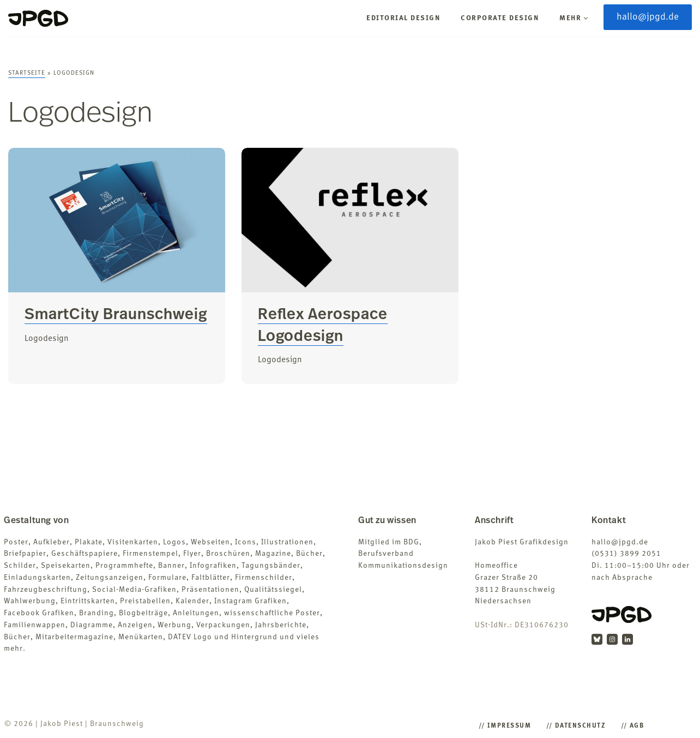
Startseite (27, 73)
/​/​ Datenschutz (576, 726)
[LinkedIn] (627, 639)
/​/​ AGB (632, 726)
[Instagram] (612, 639)
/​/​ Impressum (505, 726)
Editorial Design (403, 18)
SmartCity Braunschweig (116, 315)
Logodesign (47, 339)
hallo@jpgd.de (648, 17)
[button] (586, 18)
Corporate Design (500, 18)
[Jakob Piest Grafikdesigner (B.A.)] (38, 18)
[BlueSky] (597, 639)
